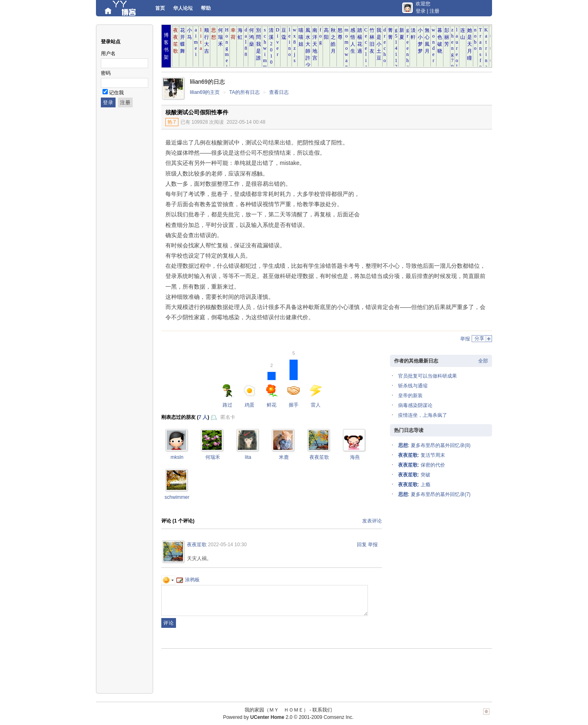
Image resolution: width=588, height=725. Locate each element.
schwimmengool (182, 497)
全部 (483, 361)
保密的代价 (433, 465)
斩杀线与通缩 (413, 386)
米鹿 (284, 457)
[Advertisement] (425, 191)
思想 (403, 445)
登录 (421, 11)
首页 (160, 8)
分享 (479, 338)
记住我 (116, 93)
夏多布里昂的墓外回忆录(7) (441, 494)
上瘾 (425, 485)
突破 (425, 475)
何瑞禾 (213, 457)
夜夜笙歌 (319, 457)
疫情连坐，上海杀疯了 (423, 415)
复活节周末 (433, 455)
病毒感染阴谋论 (415, 405)
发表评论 (372, 521)
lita (248, 457)
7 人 (203, 417)
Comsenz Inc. (338, 717)
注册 (434, 11)
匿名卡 (228, 417)
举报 (465, 339)
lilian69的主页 (205, 92)
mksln (177, 457)
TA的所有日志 (244, 92)
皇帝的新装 (410, 396)
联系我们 (322, 710)
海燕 (355, 457)
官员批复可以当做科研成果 (428, 376)
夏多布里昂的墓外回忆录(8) (441, 445)
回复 (362, 545)
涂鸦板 (188, 580)
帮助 (206, 8)
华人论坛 (183, 8)
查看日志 (279, 92)
